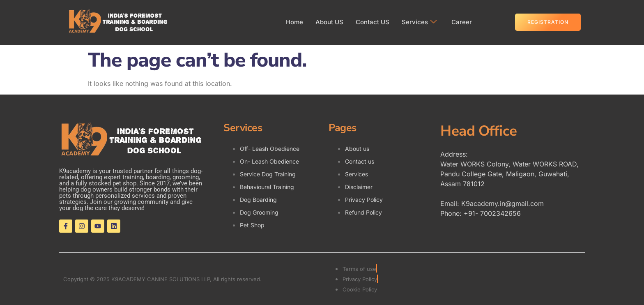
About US (329, 22)
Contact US (373, 22)
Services (419, 22)
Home (294, 22)
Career (462, 22)
